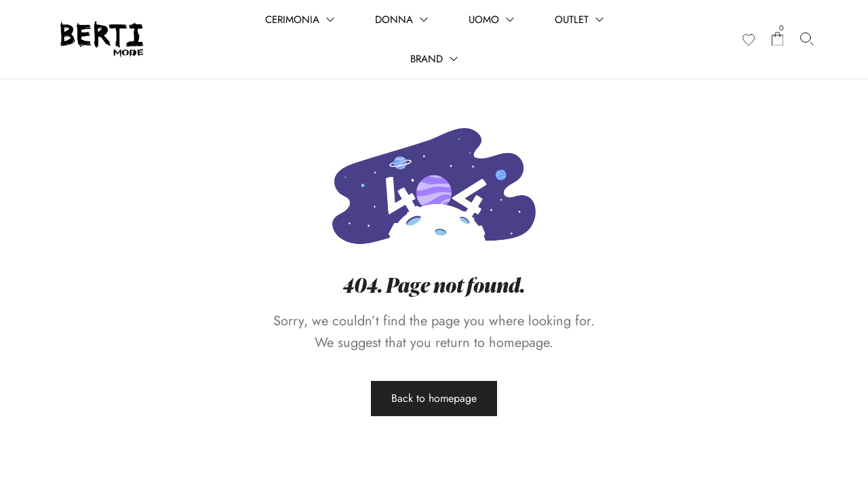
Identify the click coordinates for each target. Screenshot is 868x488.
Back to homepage (434, 398)
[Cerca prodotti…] (807, 39)
